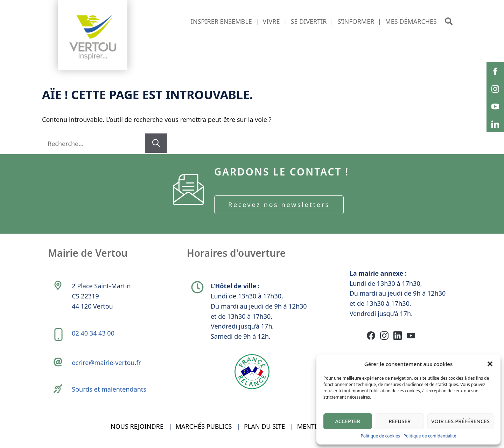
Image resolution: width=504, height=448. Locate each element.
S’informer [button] (356, 21)
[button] (490, 364)
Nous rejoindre (137, 426)
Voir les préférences (460, 421)
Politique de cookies (380, 436)
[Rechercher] (156, 143)
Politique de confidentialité (430, 436)
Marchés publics (204, 426)
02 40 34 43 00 (93, 333)
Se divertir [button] (309, 21)
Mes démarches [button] (411, 21)
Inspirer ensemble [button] (221, 21)
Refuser (400, 421)
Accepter (348, 421)
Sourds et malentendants (109, 389)
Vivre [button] (271, 21)
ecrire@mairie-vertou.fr (106, 363)
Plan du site (264, 426)
